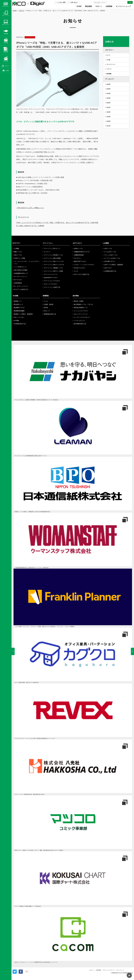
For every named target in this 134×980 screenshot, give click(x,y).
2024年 (108, 94)
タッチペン (47, 252)
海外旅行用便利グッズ (81, 308)
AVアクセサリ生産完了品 (81, 274)
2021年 (108, 107)
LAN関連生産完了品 (110, 271)
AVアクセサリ (77, 243)
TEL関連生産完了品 (20, 324)
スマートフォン (48, 243)
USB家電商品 (18, 283)
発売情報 (109, 74)
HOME (79, 6)
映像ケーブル (18, 252)
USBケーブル (18, 255)
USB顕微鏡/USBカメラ (21, 273)
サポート (99, 6)
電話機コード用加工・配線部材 (23, 314)
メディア (109, 69)
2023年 (108, 98)
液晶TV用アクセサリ (80, 261)
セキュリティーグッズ (81, 314)
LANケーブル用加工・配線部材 (113, 265)
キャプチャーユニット (20, 276)
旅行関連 (76, 296)
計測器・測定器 (49, 304)
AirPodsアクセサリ (80, 268)
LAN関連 (106, 243)
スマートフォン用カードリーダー (54, 261)
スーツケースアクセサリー (82, 317)
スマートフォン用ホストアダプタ (54, 265)
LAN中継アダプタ (109, 261)
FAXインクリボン (19, 317)
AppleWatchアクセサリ (51, 278)
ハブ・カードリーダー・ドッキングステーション (27, 262)
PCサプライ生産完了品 (21, 289)
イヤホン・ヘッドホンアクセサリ (84, 265)
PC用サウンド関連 (19, 258)
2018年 (108, 121)
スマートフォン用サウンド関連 (53, 271)
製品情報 (88, 6)
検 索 (130, 2)
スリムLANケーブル (110, 252)
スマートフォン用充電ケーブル (53, 255)
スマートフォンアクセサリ (52, 281)
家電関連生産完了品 (50, 314)
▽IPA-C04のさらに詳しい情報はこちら (30, 208)
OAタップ (47, 311)
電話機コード (18, 301)
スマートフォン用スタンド (52, 249)
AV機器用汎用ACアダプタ (82, 252)
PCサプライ (16, 243)
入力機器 (16, 249)
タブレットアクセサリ (51, 284)
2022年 (108, 103)
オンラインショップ (123, 6)
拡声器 (46, 308)
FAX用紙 (16, 321)
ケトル (46, 301)
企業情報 (109, 6)
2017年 (108, 126)
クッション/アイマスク (81, 311)
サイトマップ (120, 970)
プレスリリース (111, 64)
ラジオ (76, 271)
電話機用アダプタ (19, 308)
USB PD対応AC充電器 (20, 270)
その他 (108, 60)
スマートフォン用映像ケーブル (53, 268)
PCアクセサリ (18, 280)
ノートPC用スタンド (20, 267)
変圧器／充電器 (79, 301)
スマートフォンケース (51, 274)
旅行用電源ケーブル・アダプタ (83, 304)
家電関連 (46, 296)
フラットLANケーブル (111, 255)
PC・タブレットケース (21, 286)
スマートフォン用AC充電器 (52, 258)
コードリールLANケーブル (112, 258)
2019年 (108, 117)
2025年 (108, 89)
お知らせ (22, 11)
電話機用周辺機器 (19, 311)
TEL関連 (15, 296)
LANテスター (108, 268)
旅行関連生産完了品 (80, 324)
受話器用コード (18, 304)
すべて (108, 55)
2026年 (108, 84)
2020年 (108, 112)
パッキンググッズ (79, 321)
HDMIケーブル (78, 249)
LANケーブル (108, 249)
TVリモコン (77, 258)
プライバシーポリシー (109, 970)
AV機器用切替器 (79, 255)
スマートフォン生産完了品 (52, 287)
